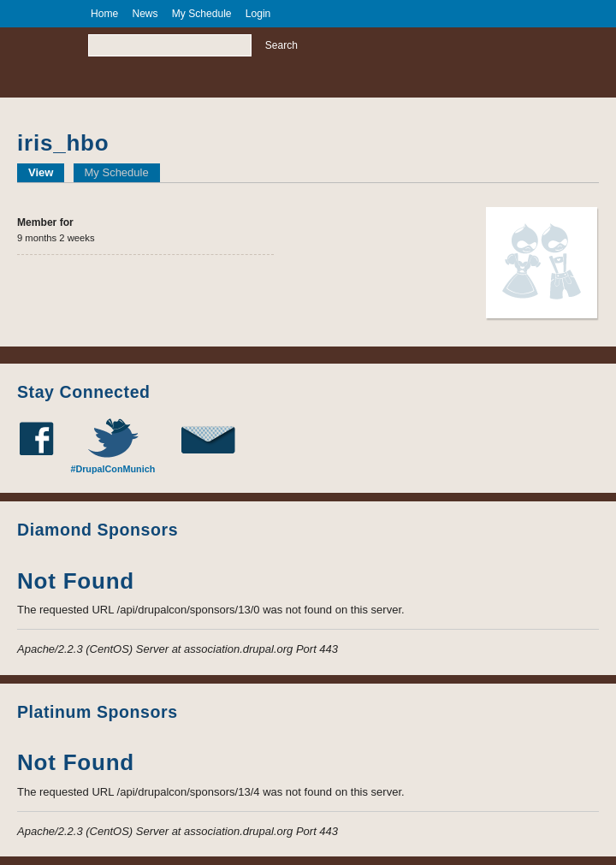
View (46, 173)
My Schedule (117, 172)
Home (104, 14)
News (145, 14)
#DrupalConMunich (113, 469)
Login (258, 14)
